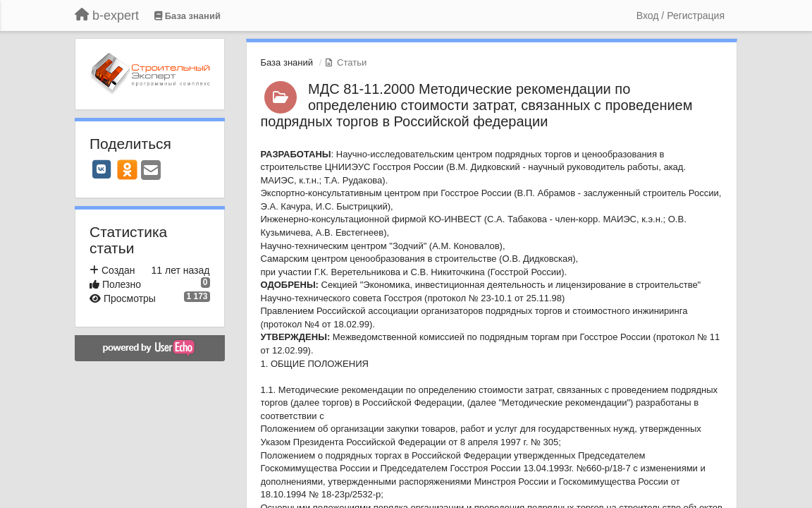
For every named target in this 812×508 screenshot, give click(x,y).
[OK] (127, 169)
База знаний (287, 62)
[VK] (101, 169)
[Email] (151, 171)
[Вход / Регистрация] (681, 16)
